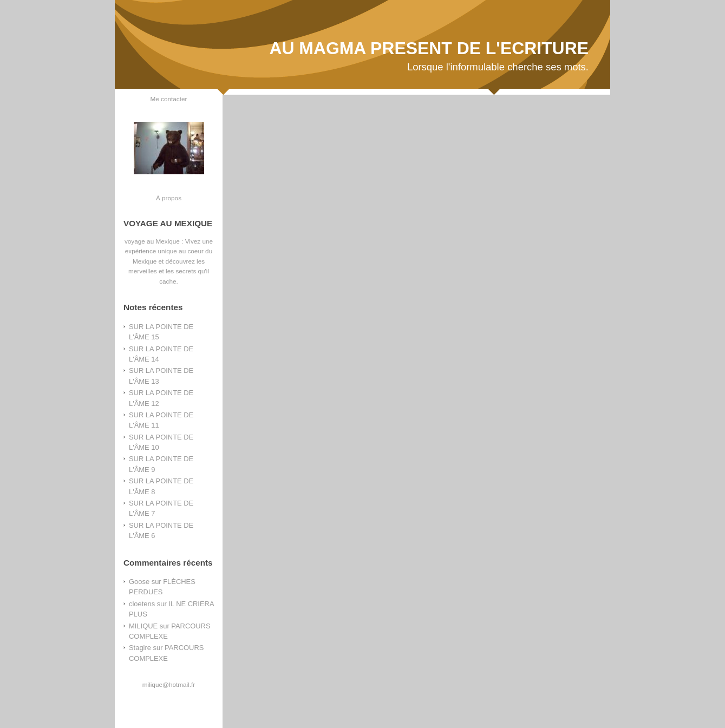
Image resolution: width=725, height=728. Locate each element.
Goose (139, 582)
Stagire (140, 648)
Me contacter (169, 99)
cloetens (142, 604)
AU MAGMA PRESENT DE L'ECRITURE (429, 48)
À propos (169, 198)
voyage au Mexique (152, 241)
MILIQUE (143, 626)
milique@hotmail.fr (169, 684)
